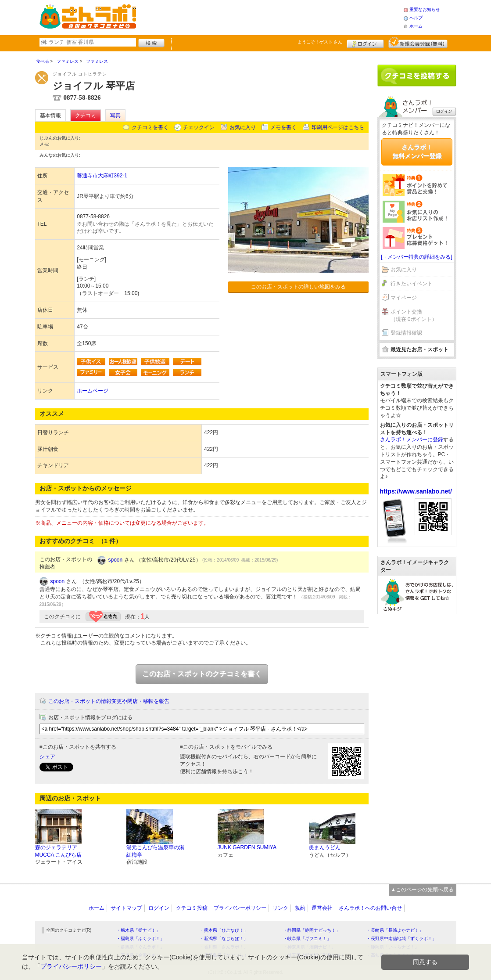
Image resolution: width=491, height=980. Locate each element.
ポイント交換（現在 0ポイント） (414, 315)
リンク (280, 908)
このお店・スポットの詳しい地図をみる (298, 287)
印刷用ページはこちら (338, 127)
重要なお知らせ (425, 9)
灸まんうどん (325, 847)
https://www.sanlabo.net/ (416, 491)
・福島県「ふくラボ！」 (140, 939)
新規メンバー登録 (418, 43)
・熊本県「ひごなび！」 (224, 930)
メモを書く (283, 127)
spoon (116, 560)
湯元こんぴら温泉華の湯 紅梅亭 (155, 851)
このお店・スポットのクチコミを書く (202, 674)
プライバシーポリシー (240, 908)
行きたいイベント (412, 284)
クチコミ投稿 (192, 908)
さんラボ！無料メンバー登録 (417, 151)
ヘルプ (416, 18)
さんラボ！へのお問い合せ (370, 908)
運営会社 (322, 908)
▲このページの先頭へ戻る (423, 890)
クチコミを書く (150, 127)
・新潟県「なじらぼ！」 (224, 939)
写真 (115, 115)
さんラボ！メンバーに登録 (412, 440)
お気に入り (243, 127)
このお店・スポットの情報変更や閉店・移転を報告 (109, 701)
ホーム (416, 26)
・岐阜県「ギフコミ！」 (307, 939)
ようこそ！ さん (320, 42)
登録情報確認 (406, 333)
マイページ (404, 298)
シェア (47, 757)
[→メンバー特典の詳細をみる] (417, 257)
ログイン (365, 43)
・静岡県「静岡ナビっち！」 (312, 930)
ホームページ (93, 391)
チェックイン (199, 127)
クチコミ (86, 115)
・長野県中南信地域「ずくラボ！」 (401, 939)
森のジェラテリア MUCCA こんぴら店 (59, 851)
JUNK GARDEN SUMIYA (247, 847)
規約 (300, 908)
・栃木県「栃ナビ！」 (138, 930)
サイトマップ (126, 908)
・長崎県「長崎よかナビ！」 (395, 930)
